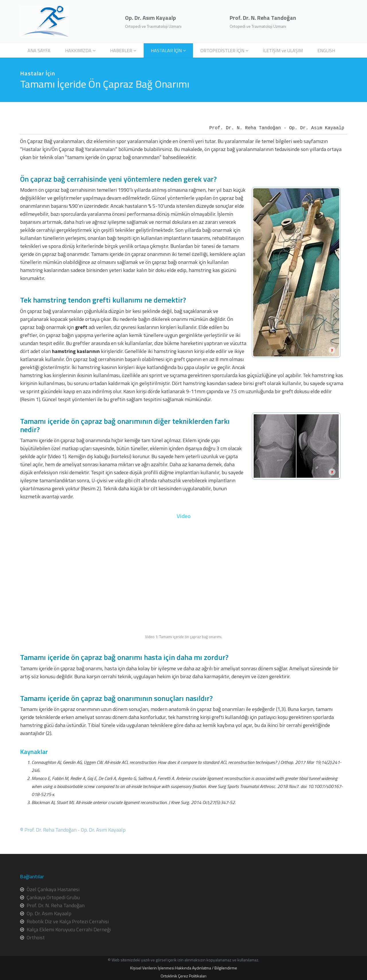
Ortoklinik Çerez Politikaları (183, 976)
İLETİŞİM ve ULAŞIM (283, 50)
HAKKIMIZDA (78, 50)
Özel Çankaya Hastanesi (53, 889)
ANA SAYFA (39, 50)
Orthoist (36, 937)
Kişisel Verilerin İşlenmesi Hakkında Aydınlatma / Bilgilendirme (184, 968)
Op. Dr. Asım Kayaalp (49, 913)
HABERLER (121, 50)
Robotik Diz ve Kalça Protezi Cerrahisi (68, 921)
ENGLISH (326, 50)
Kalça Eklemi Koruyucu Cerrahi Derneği (69, 929)
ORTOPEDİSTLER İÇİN (222, 50)
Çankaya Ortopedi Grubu (53, 897)
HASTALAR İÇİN (166, 50)
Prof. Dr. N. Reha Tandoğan (56, 905)
